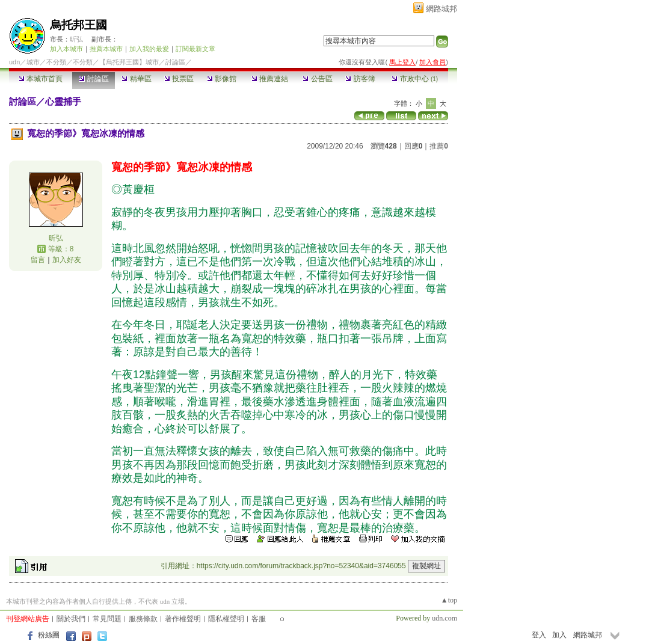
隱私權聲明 (226, 619)
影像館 (222, 79)
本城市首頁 (41, 79)
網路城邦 (441, 9)
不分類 (56, 62)
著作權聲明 (183, 619)
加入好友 (67, 260)
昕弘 (76, 39)
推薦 (439, 146)
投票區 (179, 79)
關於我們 (71, 619)
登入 (539, 635)
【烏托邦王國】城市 (129, 62)
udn (14, 62)
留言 (38, 260)
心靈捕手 (63, 101)
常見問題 (107, 619)
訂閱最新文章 (195, 49)
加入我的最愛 (149, 49)
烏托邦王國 (78, 25)
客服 (259, 619)
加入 (559, 635)
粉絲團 (49, 635)
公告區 (317, 79)
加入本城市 (66, 49)
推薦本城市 (106, 49)
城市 (33, 62)
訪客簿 (360, 79)
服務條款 (143, 619)
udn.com (445, 618)
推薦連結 (270, 79)
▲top (449, 600)
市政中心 (415, 79)
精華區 (136, 79)
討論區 (94, 79)
